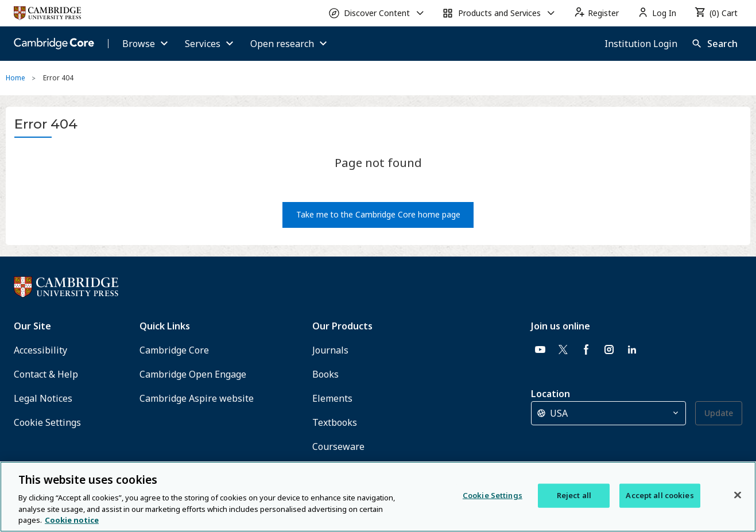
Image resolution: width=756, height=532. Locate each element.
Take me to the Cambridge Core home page (378, 214)
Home (15, 78)
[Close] (738, 495)
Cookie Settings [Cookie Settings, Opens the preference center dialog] (493, 495)
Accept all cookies (660, 495)
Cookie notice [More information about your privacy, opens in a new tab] (72, 520)
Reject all (574, 495)
